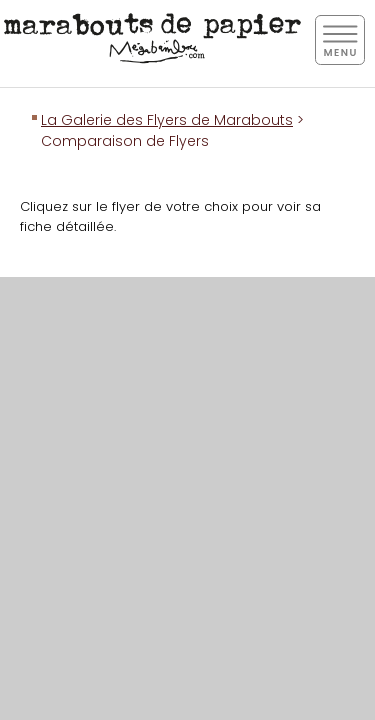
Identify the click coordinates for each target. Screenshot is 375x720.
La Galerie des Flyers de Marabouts (167, 120)
